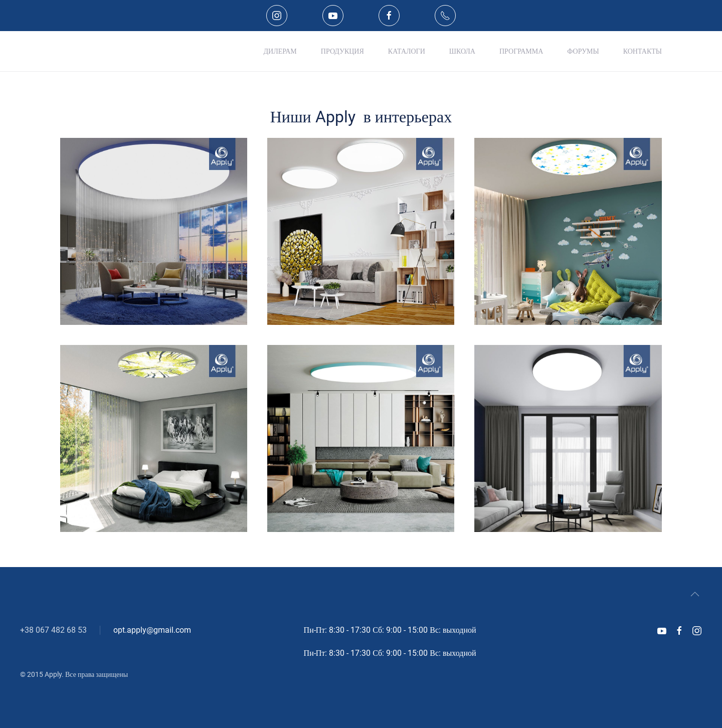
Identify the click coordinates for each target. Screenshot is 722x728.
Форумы (583, 51)
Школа (462, 51)
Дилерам (280, 51)
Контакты (643, 51)
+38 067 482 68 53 (53, 630)
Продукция (342, 51)
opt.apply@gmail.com (152, 630)
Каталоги (407, 51)
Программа (521, 51)
